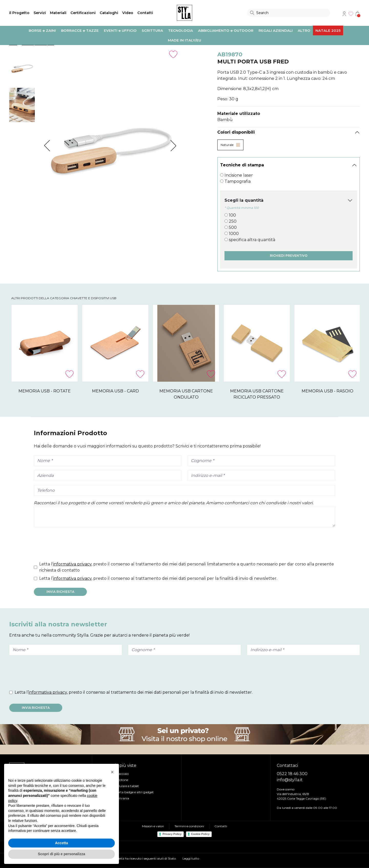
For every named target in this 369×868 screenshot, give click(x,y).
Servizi (40, 13)
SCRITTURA (152, 30)
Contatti (145, 13)
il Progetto (19, 13)
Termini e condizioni (189, 826)
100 (232, 215)
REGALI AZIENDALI (276, 30)
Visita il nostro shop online (184, 734)
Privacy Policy (172, 834)
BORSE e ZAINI (42, 30)
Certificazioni (83, 13)
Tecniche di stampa (242, 165)
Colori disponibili (236, 132)
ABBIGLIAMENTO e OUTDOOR (226, 30)
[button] (112, 772)
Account (344, 14)
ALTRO (304, 30)
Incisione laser (239, 175)
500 (233, 227)
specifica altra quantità (252, 240)
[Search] (289, 13)
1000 (234, 234)
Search (252, 13)
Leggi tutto (191, 858)
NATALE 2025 (328, 30)
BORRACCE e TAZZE (80, 30)
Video (128, 13)
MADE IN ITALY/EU (184, 40)
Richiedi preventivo (289, 256)
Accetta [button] (62, 843)
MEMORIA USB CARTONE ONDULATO (228, 391)
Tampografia (238, 181)
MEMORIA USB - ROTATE (53, 391)
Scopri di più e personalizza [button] (61, 854)
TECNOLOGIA (181, 30)
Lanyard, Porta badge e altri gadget (127, 792)
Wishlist (351, 14)
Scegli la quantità (244, 200)
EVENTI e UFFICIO (120, 30)
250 (233, 221)
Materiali (58, 13)
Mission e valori (153, 826)
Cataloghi (109, 13)
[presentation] (73, 545)
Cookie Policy (200, 834)
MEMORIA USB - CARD (141, 391)
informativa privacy (72, 564)
